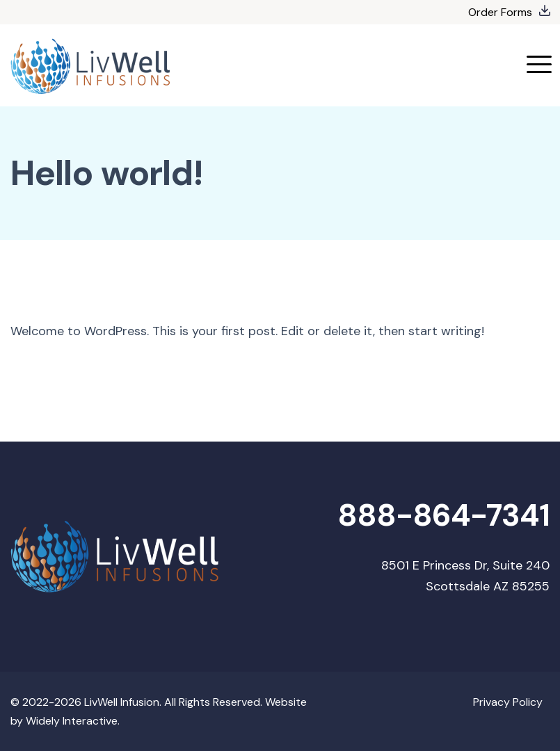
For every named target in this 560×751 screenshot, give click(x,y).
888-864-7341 (443, 516)
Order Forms (500, 12)
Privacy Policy (508, 702)
